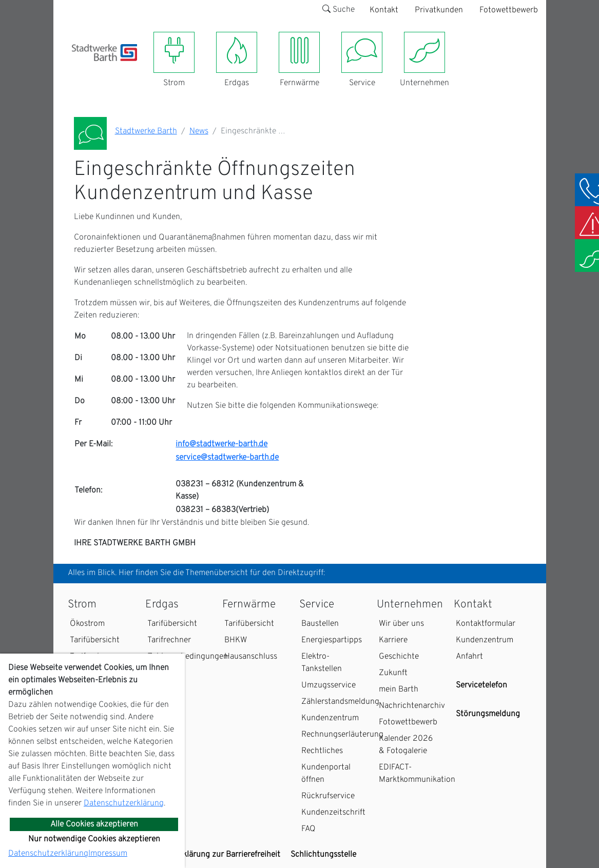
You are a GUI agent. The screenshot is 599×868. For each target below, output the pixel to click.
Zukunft (393, 673)
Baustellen (320, 624)
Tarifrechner (169, 640)
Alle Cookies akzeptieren (94, 824)
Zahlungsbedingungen (188, 657)
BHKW (236, 640)
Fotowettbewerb (509, 10)
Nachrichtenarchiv (412, 706)
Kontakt (384, 10)
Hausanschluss (251, 657)
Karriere (393, 640)
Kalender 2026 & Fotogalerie (406, 745)
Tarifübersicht (95, 640)
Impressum (108, 854)
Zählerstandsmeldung (340, 702)
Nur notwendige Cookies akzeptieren (94, 839)
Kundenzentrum (330, 718)
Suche (339, 10)
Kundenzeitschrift (333, 813)
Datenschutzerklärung (124, 803)
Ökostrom (87, 624)
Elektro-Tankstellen (322, 663)
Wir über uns (401, 624)
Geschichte (399, 657)
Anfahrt (469, 657)
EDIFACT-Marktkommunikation (417, 774)
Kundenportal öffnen (326, 774)
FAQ (308, 829)
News (199, 131)
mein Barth (399, 689)
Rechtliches (322, 751)
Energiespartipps (332, 640)
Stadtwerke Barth (146, 131)
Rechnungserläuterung (342, 735)
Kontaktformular (486, 624)
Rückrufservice (328, 796)
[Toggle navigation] (78, 67)
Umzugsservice (329, 685)
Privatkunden (439, 10)
